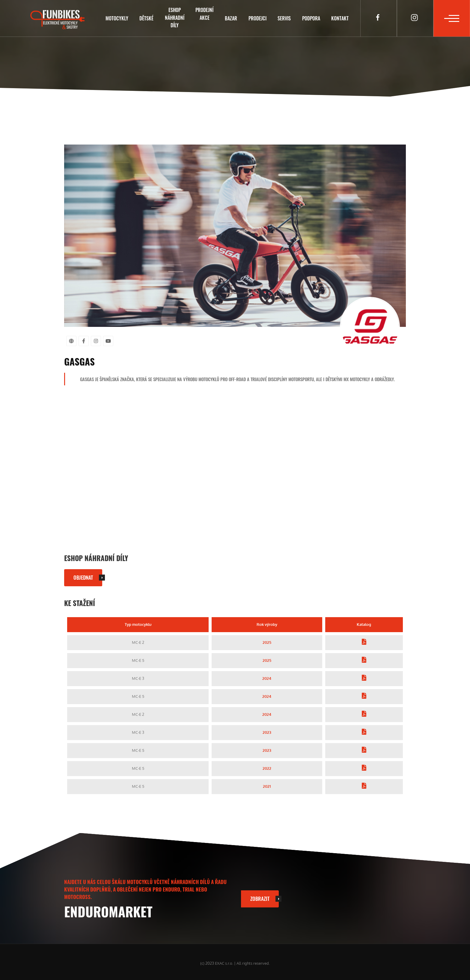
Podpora (311, 18)
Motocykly (117, 18)
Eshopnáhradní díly (175, 18)
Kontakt (340, 18)
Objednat (83, 577)
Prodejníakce (204, 14)
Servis (284, 18)
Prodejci (257, 18)
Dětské (146, 18)
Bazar (231, 18)
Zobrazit (260, 898)
